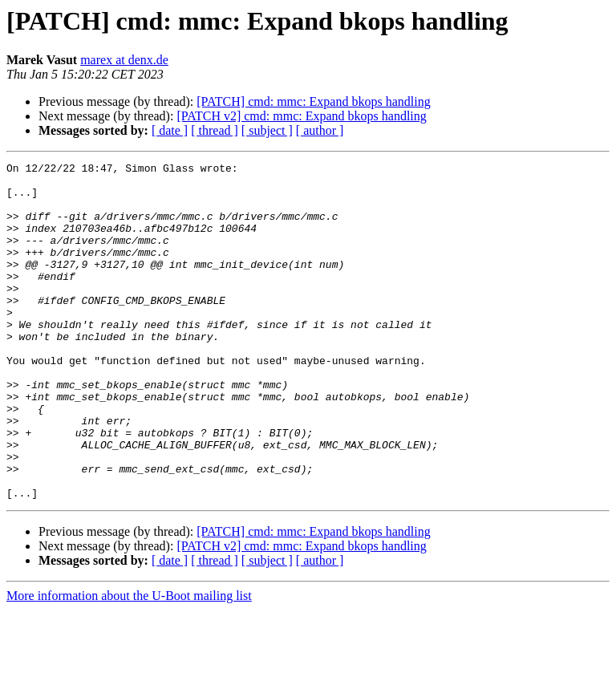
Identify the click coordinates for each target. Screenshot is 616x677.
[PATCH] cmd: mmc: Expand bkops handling (313, 101)
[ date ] (170, 130)
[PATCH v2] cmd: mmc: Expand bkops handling (301, 116)
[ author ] (320, 130)
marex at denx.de (124, 60)
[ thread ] (215, 130)
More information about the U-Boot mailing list (129, 663)
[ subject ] (267, 130)
